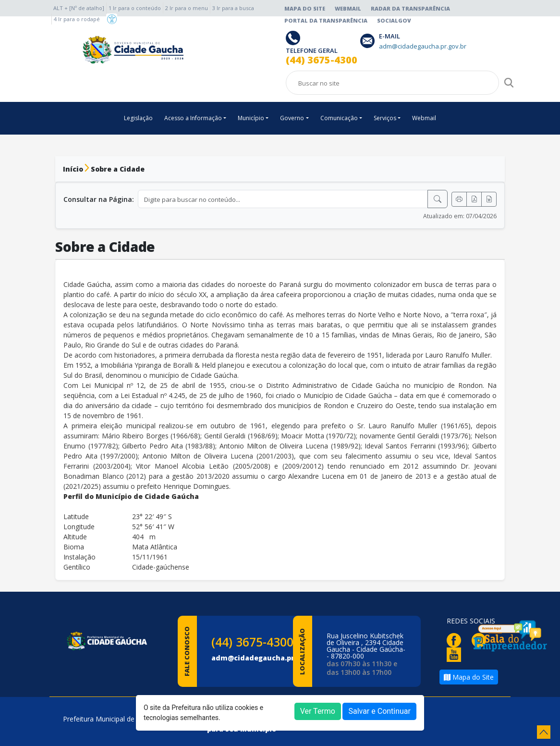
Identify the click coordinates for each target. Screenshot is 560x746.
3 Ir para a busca (233, 8)
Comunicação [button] (339, 118)
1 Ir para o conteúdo (135, 8)
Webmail (348, 8)
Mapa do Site (305, 8)
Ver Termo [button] (318, 711)
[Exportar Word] (489, 199)
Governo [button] (292, 118)
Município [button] (251, 118)
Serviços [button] (385, 118)
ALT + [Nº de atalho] (79, 8)
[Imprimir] (459, 199)
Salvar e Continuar (379, 711)
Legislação (138, 118)
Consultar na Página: (99, 199)
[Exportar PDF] (474, 199)
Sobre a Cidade (118, 169)
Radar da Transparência (410, 8)
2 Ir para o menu (187, 8)
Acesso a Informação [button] (193, 118)
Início (73, 169)
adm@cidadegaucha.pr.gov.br (265, 658)
